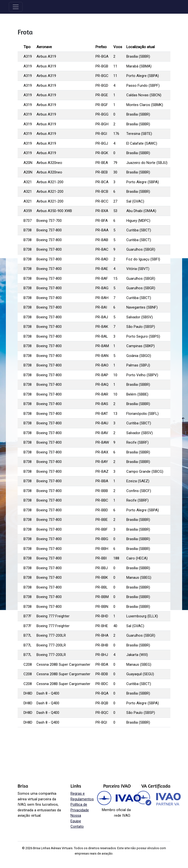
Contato (77, 826)
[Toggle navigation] (16, 7)
